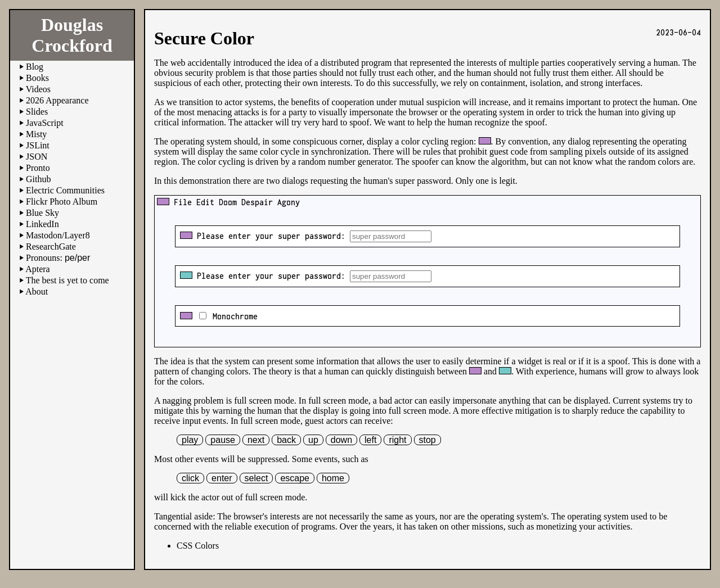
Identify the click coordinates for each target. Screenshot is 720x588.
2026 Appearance (57, 100)
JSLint (38, 145)
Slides (37, 112)
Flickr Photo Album (62, 202)
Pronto (38, 168)
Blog (35, 67)
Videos (38, 89)
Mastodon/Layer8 (58, 235)
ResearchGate (51, 246)
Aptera (38, 269)
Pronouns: (58, 258)
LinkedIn (42, 224)
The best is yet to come (67, 280)
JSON (37, 157)
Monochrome (233, 316)
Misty (36, 134)
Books (37, 78)
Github (38, 179)
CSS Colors (198, 546)
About (37, 291)
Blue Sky (42, 213)
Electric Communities (65, 190)
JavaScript (45, 123)
